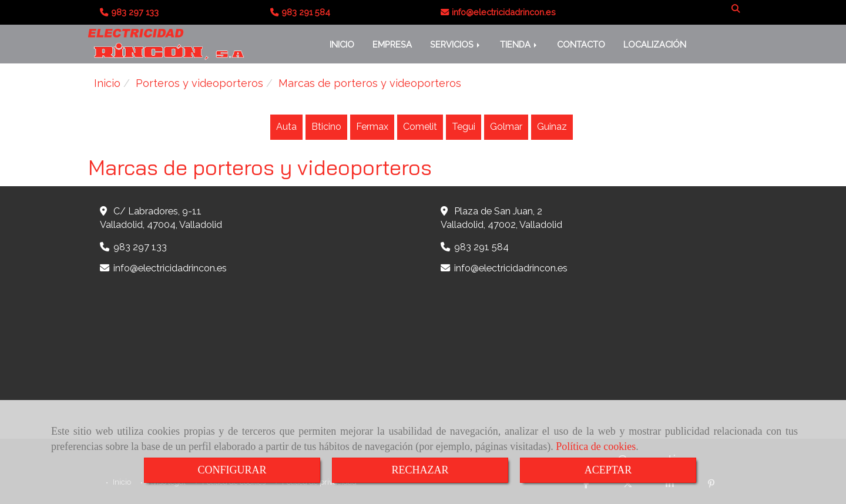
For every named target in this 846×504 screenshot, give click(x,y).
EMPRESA (392, 44)
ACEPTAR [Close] (608, 470)
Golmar (506, 127)
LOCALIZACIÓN (655, 44)
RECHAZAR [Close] (420, 470)
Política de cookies (596, 446)
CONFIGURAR (232, 470)
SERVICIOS (456, 44)
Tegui (464, 127)
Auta (286, 127)
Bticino (326, 127)
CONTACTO (581, 44)
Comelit (420, 127)
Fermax (372, 127)
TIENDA (519, 44)
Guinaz (552, 127)
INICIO (342, 44)
